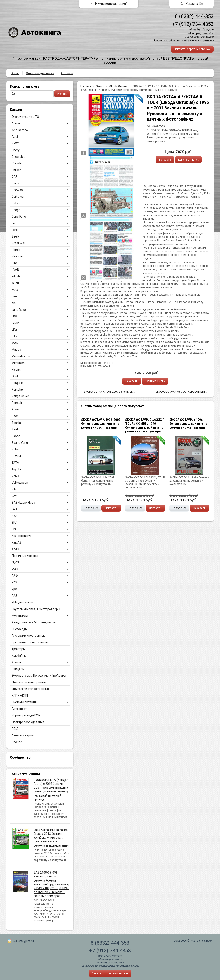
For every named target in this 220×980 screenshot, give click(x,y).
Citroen (17, 170)
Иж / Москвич (21, 536)
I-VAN (15, 270)
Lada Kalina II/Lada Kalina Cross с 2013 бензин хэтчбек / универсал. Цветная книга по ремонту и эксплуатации (51, 838)
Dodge (16, 210)
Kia (14, 303)
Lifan (15, 330)
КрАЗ (15, 549)
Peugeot (17, 383)
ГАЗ (14, 509)
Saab (15, 416)
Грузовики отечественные (30, 642)
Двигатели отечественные (31, 689)
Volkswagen (20, 483)
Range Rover (20, 396)
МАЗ (15, 569)
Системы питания (24, 702)
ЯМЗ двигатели (22, 602)
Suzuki (16, 456)
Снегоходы (19, 629)
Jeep (15, 296)
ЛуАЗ (15, 562)
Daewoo (17, 190)
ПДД (15, 729)
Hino (15, 263)
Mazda (16, 350)
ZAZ (15, 336)
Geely (15, 236)
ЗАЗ (14, 516)
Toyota (16, 469)
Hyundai (17, 256)
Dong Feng (19, 217)
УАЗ (14, 582)
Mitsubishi (18, 363)
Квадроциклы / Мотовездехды (34, 622)
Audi (15, 137)
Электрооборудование (28, 722)
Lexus (16, 323)
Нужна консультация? (111, 4)
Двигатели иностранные (29, 682)
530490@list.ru (24, 941)
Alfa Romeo (20, 130)
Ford (15, 230)
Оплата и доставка (40, 73)
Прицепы (18, 669)
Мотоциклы (20, 616)
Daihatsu (18, 197)
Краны (16, 662)
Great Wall (18, 243)
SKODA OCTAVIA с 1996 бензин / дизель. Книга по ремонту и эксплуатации (188, 424)
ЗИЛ (15, 523)
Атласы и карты (23, 735)
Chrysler (17, 163)
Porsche (17, 389)
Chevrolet (18, 157)
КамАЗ (16, 542)
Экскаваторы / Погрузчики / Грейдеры (39, 676)
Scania (16, 423)
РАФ (15, 576)
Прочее (17, 742)
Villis (15, 489)
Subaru (17, 449)
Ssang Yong (20, 443)
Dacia (15, 183)
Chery (16, 150)
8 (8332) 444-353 (194, 16)
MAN (15, 343)
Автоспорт (19, 709)
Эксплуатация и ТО (25, 117)
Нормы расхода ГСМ (26, 715)
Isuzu (15, 283)
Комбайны (19, 656)
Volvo (15, 476)
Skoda (16, 436)
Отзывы (67, 73)
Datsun (16, 203)
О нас (15, 73)
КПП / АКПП (20, 695)
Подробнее (91, 508)
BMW (15, 143)
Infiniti (16, 276)
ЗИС (14, 529)
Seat (15, 429)
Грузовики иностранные (29, 636)
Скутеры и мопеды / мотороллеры (36, 609)
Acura (16, 123)
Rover (16, 409)
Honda (16, 250)
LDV (14, 316)
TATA (15, 463)
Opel (15, 376)
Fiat (14, 223)
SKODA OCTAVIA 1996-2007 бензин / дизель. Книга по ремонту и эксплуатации (101, 424)
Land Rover (19, 310)
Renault (17, 403)
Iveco (15, 290)
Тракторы (18, 649)
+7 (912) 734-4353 (193, 24)
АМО (15, 496)
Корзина (192, 4)
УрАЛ (15, 589)
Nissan (16, 370)
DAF (14, 177)
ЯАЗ (14, 596)
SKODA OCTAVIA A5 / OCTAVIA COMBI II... (181, 392)
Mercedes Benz (22, 356)
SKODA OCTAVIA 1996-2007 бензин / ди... (110, 392)
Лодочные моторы (25, 556)
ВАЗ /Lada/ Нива (23, 503)
